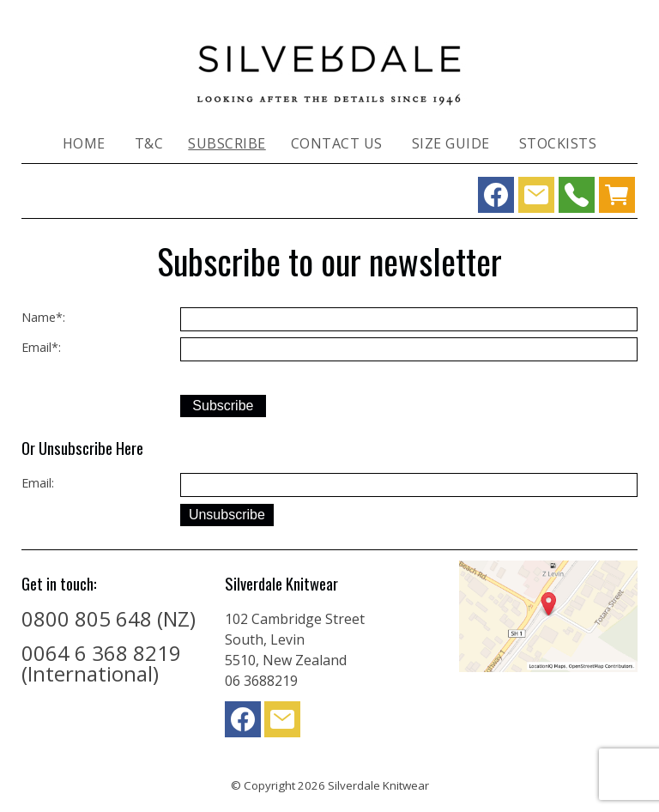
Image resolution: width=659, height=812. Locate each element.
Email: (38, 483)
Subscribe (227, 143)
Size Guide (451, 143)
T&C (149, 143)
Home (84, 143)
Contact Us (337, 143)
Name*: (43, 317)
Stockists (558, 143)
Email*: (41, 347)
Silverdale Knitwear (378, 785)
